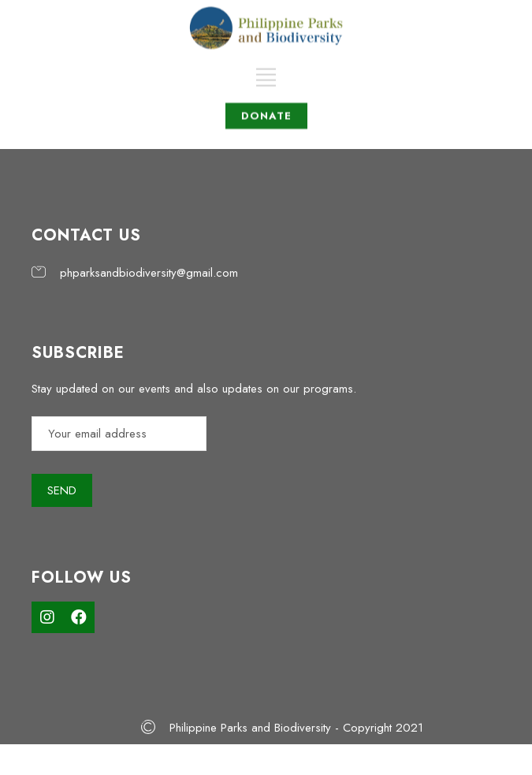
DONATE (266, 106)
